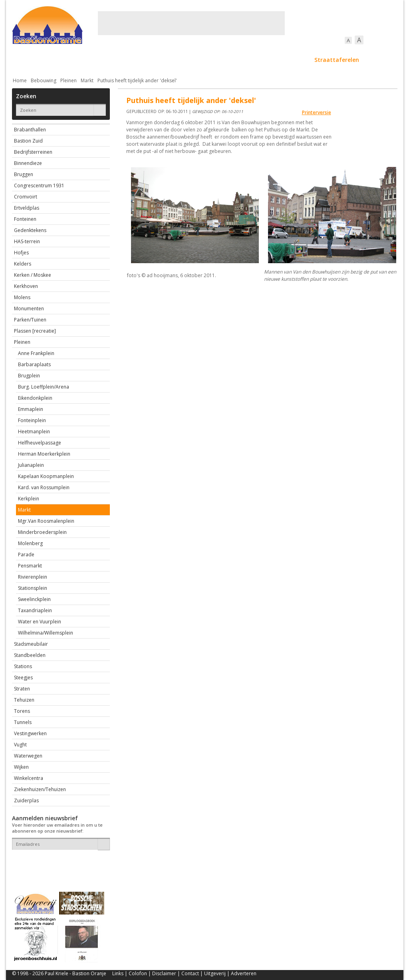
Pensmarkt (30, 566)
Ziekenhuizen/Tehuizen (40, 789)
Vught (20, 745)
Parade (26, 554)
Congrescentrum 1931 (39, 185)
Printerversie (317, 112)
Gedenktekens (30, 230)
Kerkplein (29, 499)
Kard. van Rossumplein (44, 487)
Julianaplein (31, 465)
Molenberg (30, 543)
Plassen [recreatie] (35, 331)
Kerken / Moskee (33, 275)
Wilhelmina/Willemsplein (46, 633)
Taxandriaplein (35, 610)
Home (20, 80)
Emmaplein (31, 409)
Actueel (22, 60)
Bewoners (133, 60)
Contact (190, 973)
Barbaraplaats (34, 364)
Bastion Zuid (28, 141)
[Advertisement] (191, 23)
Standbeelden (30, 655)
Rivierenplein (33, 577)
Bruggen (24, 174)
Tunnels (23, 722)
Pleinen (68, 80)
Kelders (23, 264)
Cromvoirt (26, 197)
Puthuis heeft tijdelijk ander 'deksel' (137, 80)
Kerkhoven (26, 286)
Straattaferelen (337, 60)
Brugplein (29, 376)
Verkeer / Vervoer (252, 60)
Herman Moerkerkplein (44, 454)
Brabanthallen (30, 130)
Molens (22, 297)
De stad (55, 60)
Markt (87, 80)
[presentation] (59, 864)
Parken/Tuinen (30, 320)
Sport (295, 60)
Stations (23, 666)
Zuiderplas (26, 800)
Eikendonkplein (35, 398)
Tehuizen (24, 700)
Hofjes (21, 253)
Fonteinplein (32, 420)
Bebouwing (93, 60)
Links (118, 973)
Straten (22, 689)
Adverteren (244, 973)
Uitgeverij (215, 973)
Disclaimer (164, 973)
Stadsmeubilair (31, 644)
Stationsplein (33, 588)
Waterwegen (28, 756)
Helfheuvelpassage (40, 443)
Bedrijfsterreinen (33, 152)
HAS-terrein (27, 241)
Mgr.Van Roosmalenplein (46, 521)
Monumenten (29, 308)
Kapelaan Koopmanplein (46, 476)
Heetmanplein (34, 431)
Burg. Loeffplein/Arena (44, 387)
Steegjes (23, 677)
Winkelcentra (29, 778)
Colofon (138, 973)
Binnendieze (28, 163)
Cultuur (169, 60)
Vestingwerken (30, 733)
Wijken (21, 767)
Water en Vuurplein (40, 622)
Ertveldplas (27, 208)
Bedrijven (204, 60)
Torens (22, 711)
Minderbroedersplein (42, 532)
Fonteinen (25, 219)
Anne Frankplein (36, 353)
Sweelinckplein (34, 599)
